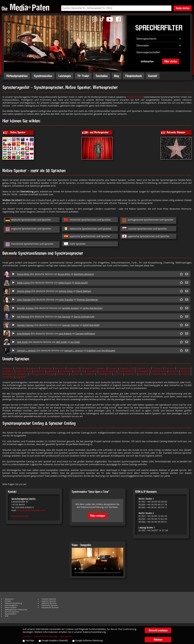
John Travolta (24, 300)
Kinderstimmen (135, 97)
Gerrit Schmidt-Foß (84, 317)
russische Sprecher (49, 599)
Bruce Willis (23, 274)
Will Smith (22, 342)
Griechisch (8, 371)
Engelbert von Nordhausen (100, 350)
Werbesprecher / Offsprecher (16, 610)
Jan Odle (75, 342)
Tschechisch (172, 374)
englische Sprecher (49, 601)
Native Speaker (11, 607)
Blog (117, 76)
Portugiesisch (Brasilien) (15, 374)
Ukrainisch (8, 377)
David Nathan (83, 291)
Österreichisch (159, 371)
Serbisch (118, 374)
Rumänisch (63, 374)
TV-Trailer (83, 76)
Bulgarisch (73, 368)
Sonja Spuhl (81, 283)
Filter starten (171, 61)
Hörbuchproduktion (17, 76)
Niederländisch (126, 371)
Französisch (184, 368)
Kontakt (153, 76)
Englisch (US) (143, 368)
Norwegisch (143, 371)
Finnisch (157, 368)
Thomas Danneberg (87, 300)
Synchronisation (43, 76)
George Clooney (25, 325)
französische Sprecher (50, 607)
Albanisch (21, 368)
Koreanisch (66, 371)
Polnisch (186, 371)
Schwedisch (88, 374)
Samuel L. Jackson (26, 350)
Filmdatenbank (134, 76)
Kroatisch (79, 371)
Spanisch (144, 374)
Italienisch (40, 371)
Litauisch (92, 371)
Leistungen (65, 76)
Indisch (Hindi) (24, 371)
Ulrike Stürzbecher (92, 308)
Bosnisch (60, 368)
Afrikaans (7, 368)
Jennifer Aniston (25, 308)
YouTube (30, 641)
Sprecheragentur (11, 605)
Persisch (174, 371)
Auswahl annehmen (158, 630)
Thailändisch (157, 374)
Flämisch (169, 368)
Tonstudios (102, 76)
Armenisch (46, 368)
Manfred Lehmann (84, 274)
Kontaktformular (20, 516)
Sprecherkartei (10, 614)
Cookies (27, 636)
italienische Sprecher (50, 605)
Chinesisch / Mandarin (93, 368)
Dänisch (113, 368)
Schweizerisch (104, 374)
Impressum (9, 599)
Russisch (75, 374)
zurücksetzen (147, 61)
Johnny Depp (24, 291)
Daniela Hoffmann (85, 334)
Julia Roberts (24, 334)
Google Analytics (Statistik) (55, 641)
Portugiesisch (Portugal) (42, 374)
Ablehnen (158, 640)
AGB (7, 616)
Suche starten (183, 8)
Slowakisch (131, 374)
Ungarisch (21, 377)
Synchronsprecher (12, 612)
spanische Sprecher (49, 603)
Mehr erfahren (97, 510)
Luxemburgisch (107, 371)
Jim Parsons (23, 317)
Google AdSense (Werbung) (89, 641)
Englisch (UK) (127, 368)
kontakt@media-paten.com (31, 510)
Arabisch (33, 368)
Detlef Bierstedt (91, 325)
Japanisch (52, 371)
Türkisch (186, 374)
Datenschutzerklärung (13, 603)
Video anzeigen (97, 516)
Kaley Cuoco (23, 283)
